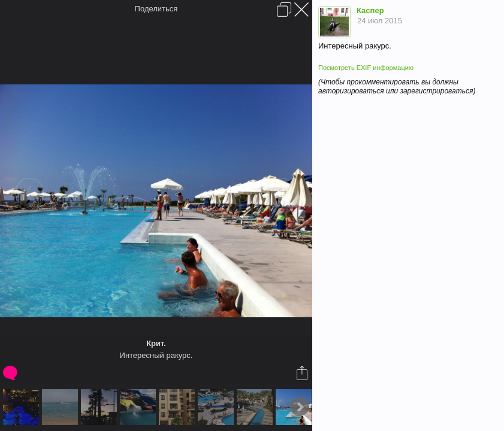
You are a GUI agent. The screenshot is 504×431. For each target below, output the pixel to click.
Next (300, 407)
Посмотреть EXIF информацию (366, 68)
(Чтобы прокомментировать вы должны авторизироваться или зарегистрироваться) (397, 86)
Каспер (370, 10)
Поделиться (156, 9)
